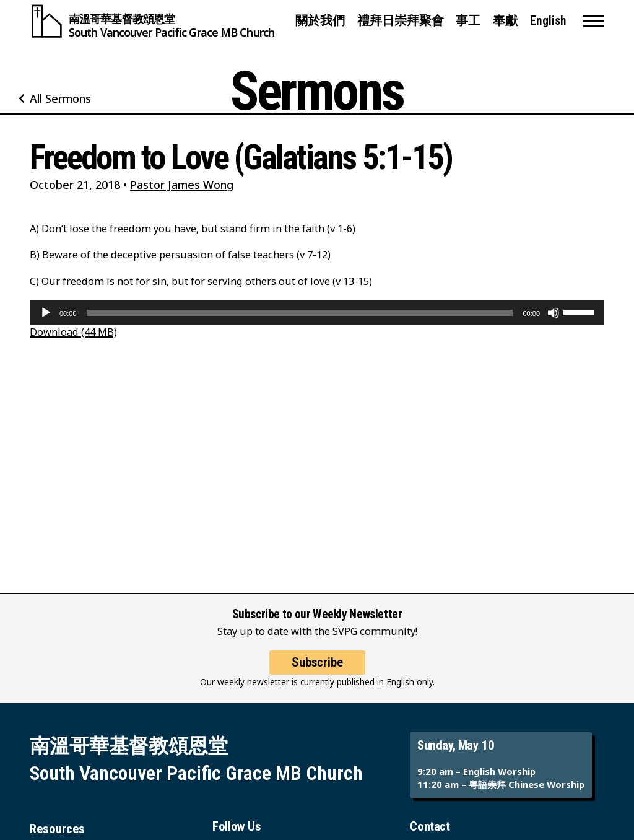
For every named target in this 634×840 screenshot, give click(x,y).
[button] (593, 21)
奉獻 (505, 21)
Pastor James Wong (182, 185)
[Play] (46, 313)
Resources (57, 829)
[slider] (300, 313)
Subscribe (317, 662)
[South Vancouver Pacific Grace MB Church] (152, 21)
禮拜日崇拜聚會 (401, 21)
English (548, 21)
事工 (468, 21)
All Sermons (60, 98)
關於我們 (320, 21)
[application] (317, 313)
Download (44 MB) (73, 332)
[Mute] (554, 313)
